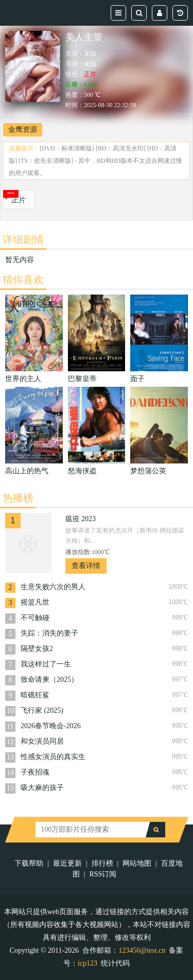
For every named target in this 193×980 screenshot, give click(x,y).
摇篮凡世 (35, 602)
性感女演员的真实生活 (53, 758)
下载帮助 (29, 863)
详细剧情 (23, 239)
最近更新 (67, 863)
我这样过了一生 (46, 664)
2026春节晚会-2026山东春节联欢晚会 (51, 727)
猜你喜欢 (23, 280)
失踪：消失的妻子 (49, 633)
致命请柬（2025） (49, 680)
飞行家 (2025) (42, 710)
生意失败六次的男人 (53, 587)
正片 (19, 200)
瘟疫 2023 (81, 519)
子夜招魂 (35, 772)
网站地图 (137, 863)
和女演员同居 (42, 741)
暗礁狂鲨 (35, 695)
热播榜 (18, 498)
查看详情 (86, 566)
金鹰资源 (23, 130)
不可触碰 (35, 618)
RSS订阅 (103, 874)
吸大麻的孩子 (42, 788)
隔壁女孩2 (37, 649)
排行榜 (102, 863)
